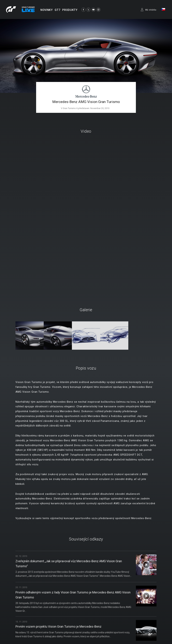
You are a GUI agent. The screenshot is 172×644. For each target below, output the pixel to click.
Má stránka (151, 10)
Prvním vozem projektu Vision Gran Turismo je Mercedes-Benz (58, 626)
